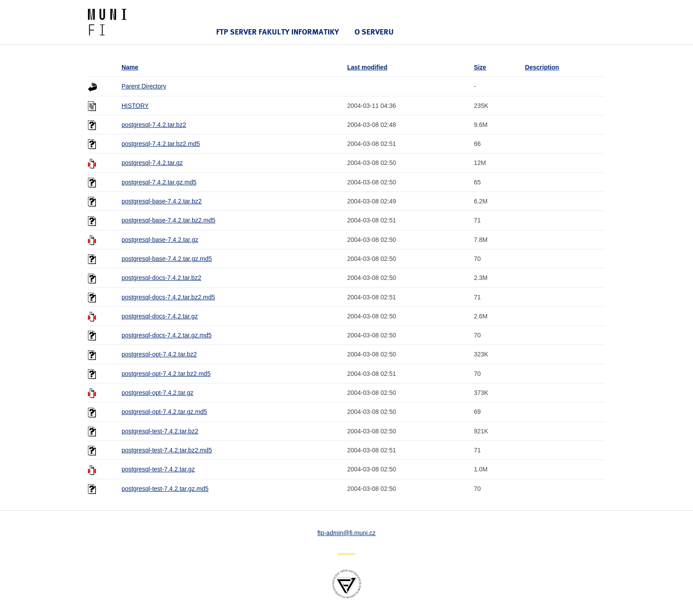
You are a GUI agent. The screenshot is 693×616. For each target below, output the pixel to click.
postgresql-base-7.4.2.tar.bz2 (162, 201)
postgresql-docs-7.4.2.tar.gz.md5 (167, 335)
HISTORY (135, 106)
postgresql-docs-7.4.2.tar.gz (160, 316)
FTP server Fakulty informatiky (278, 32)
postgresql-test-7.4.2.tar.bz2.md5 (167, 450)
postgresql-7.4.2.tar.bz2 (154, 125)
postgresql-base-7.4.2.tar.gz (160, 240)
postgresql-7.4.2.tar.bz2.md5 (161, 144)
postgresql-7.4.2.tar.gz (152, 163)
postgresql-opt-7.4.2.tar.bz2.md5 (166, 374)
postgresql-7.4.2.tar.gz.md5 (159, 182)
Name (130, 67)
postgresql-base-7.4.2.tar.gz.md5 (167, 259)
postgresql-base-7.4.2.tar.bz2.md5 (168, 220)
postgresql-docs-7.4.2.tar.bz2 (162, 278)
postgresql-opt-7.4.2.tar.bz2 (159, 354)
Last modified (367, 67)
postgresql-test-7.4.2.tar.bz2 (160, 431)
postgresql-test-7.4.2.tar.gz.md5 (165, 489)
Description (542, 67)
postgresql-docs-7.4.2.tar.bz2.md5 (168, 297)
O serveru (374, 32)
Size (480, 67)
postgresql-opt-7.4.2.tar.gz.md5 (164, 412)
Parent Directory (144, 86)
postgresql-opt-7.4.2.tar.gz (158, 393)
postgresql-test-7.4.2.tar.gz (158, 469)
